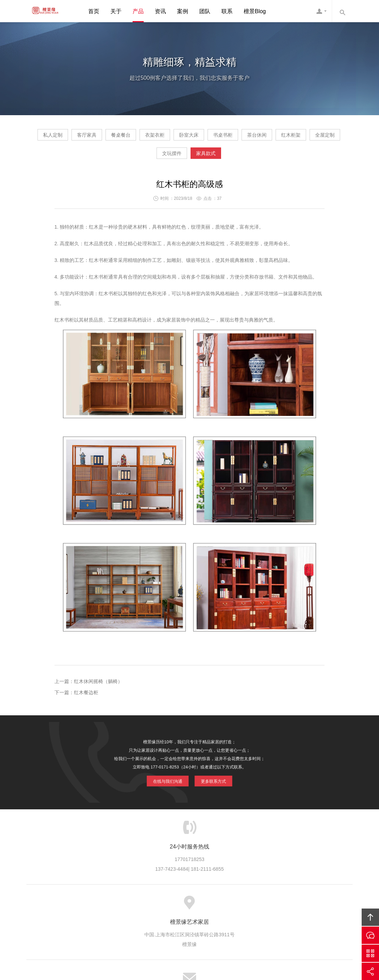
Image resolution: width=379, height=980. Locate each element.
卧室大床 (260, 137)
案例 (183, 11)
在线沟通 (370, 935)
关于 (116, 11)
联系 (227, 11)
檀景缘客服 (321, 11)
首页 (94, 11)
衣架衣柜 (212, 137)
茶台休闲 (94, 159)
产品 (138, 11)
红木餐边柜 (86, 698)
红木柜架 (142, 159)
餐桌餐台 (165, 137)
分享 (370, 971)
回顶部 (370, 917)
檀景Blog (255, 11)
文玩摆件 (236, 159)
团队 (205, 11)
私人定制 (71, 137)
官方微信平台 (370, 953)
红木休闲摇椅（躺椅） (98, 687)
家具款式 (283, 159)
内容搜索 (342, 11)
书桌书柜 (307, 137)
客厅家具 (118, 137)
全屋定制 (189, 159)
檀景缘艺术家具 (42, 11)
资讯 (160, 11)
